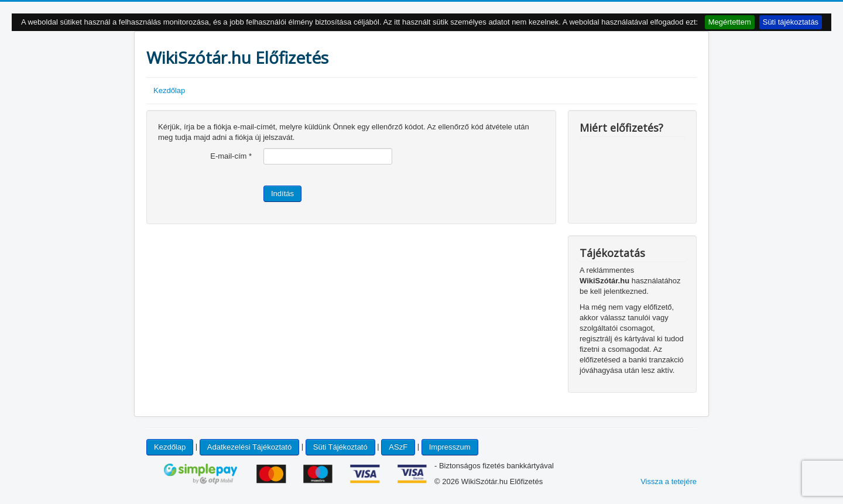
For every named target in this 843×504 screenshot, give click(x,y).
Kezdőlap (169, 90)
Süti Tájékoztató (340, 447)
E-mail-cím (231, 156)
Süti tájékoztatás (791, 22)
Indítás (282, 193)
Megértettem (730, 22)
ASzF (398, 447)
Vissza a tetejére (669, 481)
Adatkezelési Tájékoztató (249, 447)
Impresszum (450, 447)
